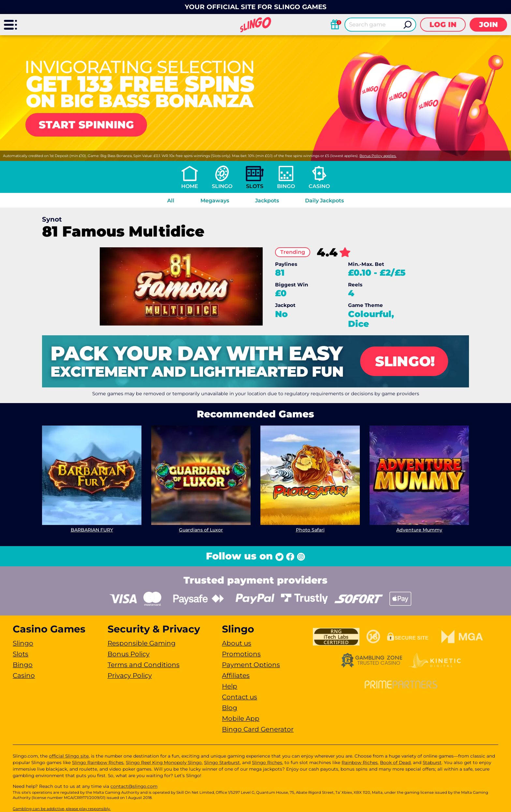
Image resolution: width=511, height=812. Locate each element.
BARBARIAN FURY (92, 530)
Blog (230, 708)
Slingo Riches (267, 762)
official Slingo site (69, 756)
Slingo (222, 186)
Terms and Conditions (144, 665)
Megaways (215, 201)
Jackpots (267, 201)
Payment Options (251, 665)
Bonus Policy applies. (378, 156)
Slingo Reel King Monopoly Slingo (164, 762)
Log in (443, 25)
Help (230, 686)
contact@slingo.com (134, 786)
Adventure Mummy (419, 530)
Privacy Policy (130, 675)
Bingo (286, 186)
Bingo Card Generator (258, 729)
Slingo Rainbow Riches (98, 762)
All (171, 201)
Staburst (432, 762)
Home (190, 186)
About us (237, 643)
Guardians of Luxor (201, 530)
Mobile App (241, 718)
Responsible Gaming (142, 643)
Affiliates (236, 675)
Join (489, 25)
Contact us (240, 697)
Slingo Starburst (222, 762)
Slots (255, 186)
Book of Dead (395, 762)
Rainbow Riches (360, 762)
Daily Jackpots (324, 201)
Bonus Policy (129, 654)
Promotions (241, 654)
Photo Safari (310, 530)
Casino (319, 186)
